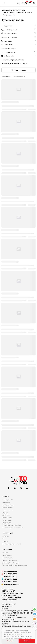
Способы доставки (8, 558)
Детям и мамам (7, 520)
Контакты (5, 541)
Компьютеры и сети (8, 505)
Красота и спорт (7, 518)
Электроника (6, 502)
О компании (6, 536)
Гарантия (5, 553)
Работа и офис (7, 523)
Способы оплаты (7, 555)
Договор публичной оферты (11, 563)
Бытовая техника (7, 507)
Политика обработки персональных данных (15, 565)
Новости (5, 539)
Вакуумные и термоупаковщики (12, 525)
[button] (18, 76)
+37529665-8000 (9, 574)
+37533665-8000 (9, 571)
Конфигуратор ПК (8, 500)
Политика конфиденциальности (12, 544)
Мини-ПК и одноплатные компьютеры (13, 528)
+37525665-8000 (9, 576)
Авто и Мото (6, 515)
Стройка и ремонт (8, 510)
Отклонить (10, 641)
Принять (27, 641)
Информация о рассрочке (10, 560)
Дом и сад (5, 513)
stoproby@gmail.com (12, 584)
